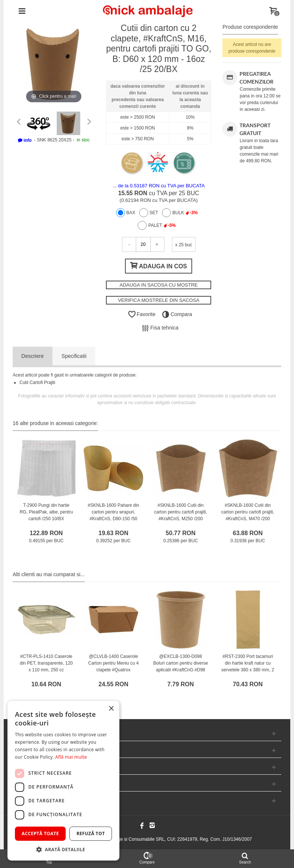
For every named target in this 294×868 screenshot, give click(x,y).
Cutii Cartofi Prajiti (37, 383)
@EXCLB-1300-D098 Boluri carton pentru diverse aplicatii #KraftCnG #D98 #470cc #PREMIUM (181, 666)
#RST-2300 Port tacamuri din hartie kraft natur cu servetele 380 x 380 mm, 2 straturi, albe (248, 666)
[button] (63, 849)
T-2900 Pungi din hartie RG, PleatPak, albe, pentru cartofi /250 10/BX (46, 512)
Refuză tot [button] (91, 833)
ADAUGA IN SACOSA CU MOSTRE (159, 285)
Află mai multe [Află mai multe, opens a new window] (71, 757)
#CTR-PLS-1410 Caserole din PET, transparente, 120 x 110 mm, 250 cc (46, 663)
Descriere (32, 356)
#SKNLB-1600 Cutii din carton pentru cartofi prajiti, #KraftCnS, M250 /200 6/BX (181, 515)
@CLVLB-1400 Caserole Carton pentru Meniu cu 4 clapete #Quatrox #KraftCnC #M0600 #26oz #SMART (114, 670)
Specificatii (74, 356)
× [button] (111, 709)
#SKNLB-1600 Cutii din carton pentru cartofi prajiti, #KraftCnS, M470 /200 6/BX (248, 515)
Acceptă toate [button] (40, 833)
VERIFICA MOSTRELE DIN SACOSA (159, 300)
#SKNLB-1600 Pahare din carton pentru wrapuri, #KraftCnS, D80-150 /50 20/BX (113, 515)
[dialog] (63, 781)
